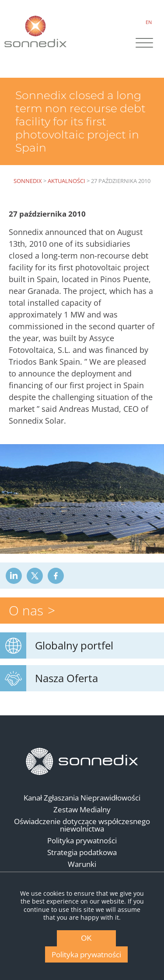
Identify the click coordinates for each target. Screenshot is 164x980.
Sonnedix (28, 181)
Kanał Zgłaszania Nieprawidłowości (82, 798)
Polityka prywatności (82, 840)
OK (86, 938)
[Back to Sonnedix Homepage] (35, 31)
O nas (26, 610)
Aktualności (66, 181)
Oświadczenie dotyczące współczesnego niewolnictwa (82, 825)
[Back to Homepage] (82, 761)
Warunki (82, 864)
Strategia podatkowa (82, 852)
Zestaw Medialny (82, 809)
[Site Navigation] (144, 44)
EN (149, 22)
